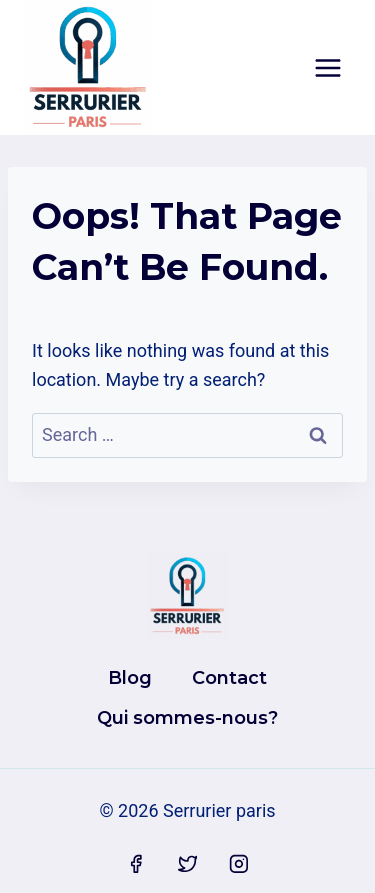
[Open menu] (327, 67)
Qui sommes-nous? (187, 718)
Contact (229, 678)
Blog (130, 678)
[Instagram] (239, 864)
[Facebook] (136, 864)
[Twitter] (188, 864)
